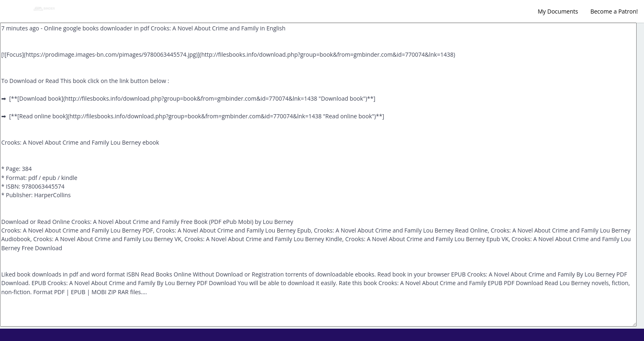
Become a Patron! (614, 11)
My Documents (558, 11)
